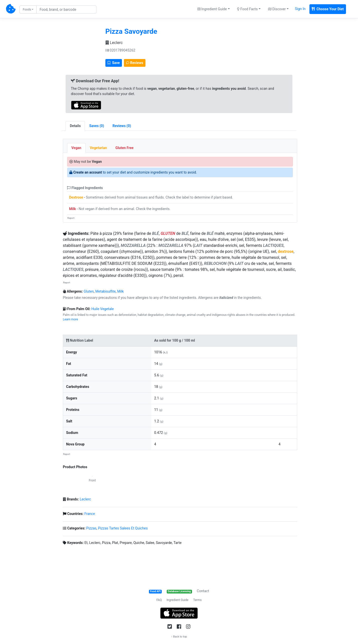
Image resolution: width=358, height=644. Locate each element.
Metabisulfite (106, 291)
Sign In (300, 9)
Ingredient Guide (177, 600)
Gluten (89, 291)
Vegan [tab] (76, 148)
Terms (198, 600)
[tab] (97, 126)
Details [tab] (75, 126)
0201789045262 (120, 50)
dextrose (286, 251)
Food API (155, 591)
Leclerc (114, 43)
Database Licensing (179, 591)
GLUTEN (168, 233)
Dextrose (76, 197)
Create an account (88, 172)
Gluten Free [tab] (124, 148)
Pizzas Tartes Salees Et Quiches (123, 528)
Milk (72, 209)
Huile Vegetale (103, 309)
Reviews (135, 63)
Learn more (70, 319)
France (90, 514)
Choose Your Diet (328, 9)
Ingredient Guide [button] (212, 9)
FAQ (159, 600)
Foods (27, 10)
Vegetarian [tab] (98, 148)
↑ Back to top (179, 637)
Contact (203, 591)
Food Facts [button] (247, 9)
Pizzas (91, 528)
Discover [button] (277, 9)
